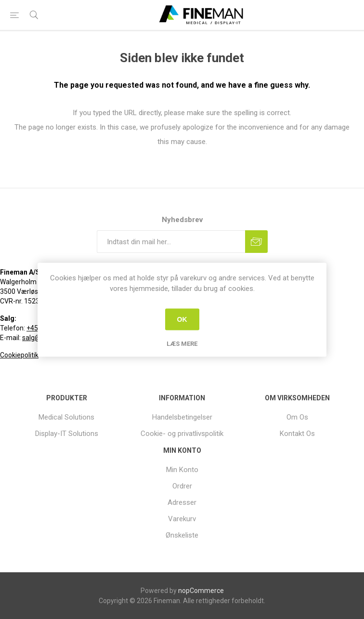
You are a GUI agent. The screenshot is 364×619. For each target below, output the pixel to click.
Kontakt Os (297, 434)
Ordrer (182, 486)
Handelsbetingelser (182, 417)
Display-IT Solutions (67, 434)
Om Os (297, 417)
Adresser (182, 502)
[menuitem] (67, 417)
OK (182, 319)
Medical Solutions (66, 417)
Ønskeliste (182, 535)
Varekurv (182, 519)
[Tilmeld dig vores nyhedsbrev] (171, 242)
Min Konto (182, 470)
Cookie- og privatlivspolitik (182, 434)
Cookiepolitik (19, 355)
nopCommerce (201, 591)
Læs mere (182, 343)
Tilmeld (256, 242)
